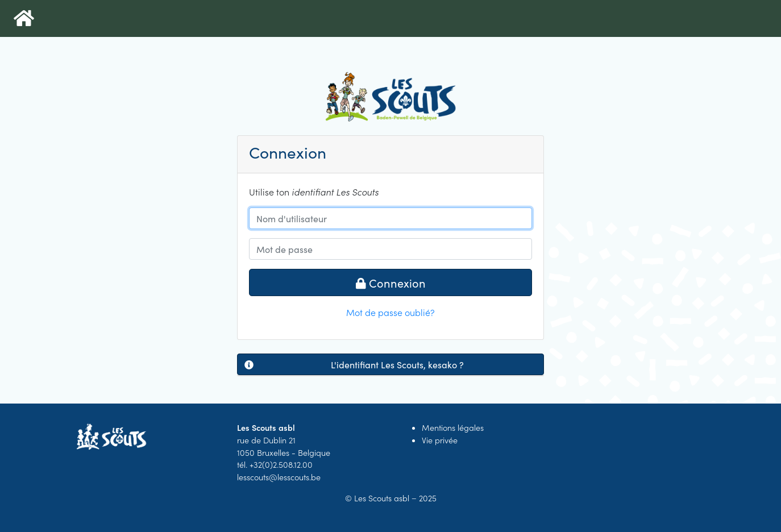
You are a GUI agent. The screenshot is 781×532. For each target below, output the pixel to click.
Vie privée (440, 440)
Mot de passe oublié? (390, 312)
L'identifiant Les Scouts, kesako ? (354, 364)
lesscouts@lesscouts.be (279, 477)
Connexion (391, 282)
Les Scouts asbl (382, 498)
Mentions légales (453, 427)
